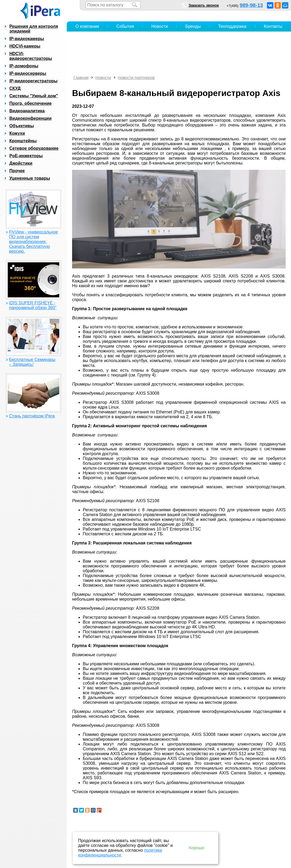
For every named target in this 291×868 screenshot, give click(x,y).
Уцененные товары (30, 178)
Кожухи (17, 133)
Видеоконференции (30, 118)
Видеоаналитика (27, 111)
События (125, 26)
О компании (87, 26)
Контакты (273, 26)
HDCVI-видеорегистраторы (31, 56)
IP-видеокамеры (27, 39)
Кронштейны (23, 141)
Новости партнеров (136, 77)
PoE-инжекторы (26, 156)
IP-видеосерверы (28, 73)
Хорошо (197, 848)
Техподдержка (232, 26)
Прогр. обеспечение (30, 103)
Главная (81, 77)
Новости (160, 26)
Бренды (193, 26)
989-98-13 (251, 5)
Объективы (22, 126)
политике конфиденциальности (120, 853)
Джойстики (21, 163)
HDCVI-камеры (25, 46)
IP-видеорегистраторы (33, 81)
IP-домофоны (24, 66)
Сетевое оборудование (34, 148)
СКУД (15, 88)
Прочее (17, 171)
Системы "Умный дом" (34, 96)
